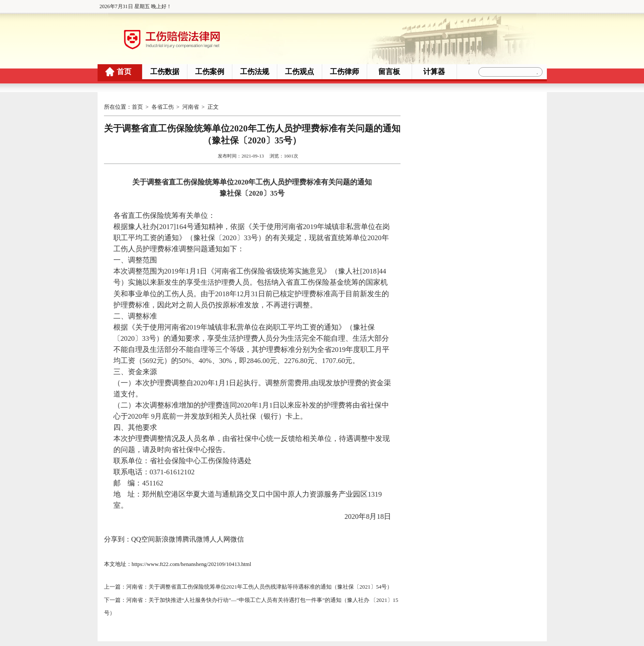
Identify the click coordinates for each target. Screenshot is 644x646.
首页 (124, 72)
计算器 (434, 72)
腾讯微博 (196, 539)
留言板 (389, 72)
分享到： (118, 539)
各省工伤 (163, 107)
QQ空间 (143, 539)
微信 (237, 539)
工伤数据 (165, 72)
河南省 (191, 107)
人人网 (220, 539)
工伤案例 (210, 72)
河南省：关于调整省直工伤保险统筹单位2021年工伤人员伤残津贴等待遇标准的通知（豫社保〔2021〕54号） (260, 586)
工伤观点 (300, 72)
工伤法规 (255, 72)
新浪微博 (169, 539)
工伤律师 (344, 72)
